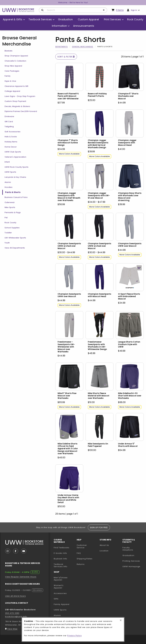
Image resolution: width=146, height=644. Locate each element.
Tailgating (9, 127)
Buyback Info (60, 559)
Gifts (56, 599)
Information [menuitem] (59, 26)
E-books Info (60, 553)
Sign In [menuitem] (134, 10)
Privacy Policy (74, 636)
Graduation (128, 555)
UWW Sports (10, 172)
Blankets (8, 51)
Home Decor (11, 147)
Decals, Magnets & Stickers (17, 106)
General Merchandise (83, 47)
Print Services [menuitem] (112, 19)
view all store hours (15, 596)
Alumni (8, 182)
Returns (81, 564)
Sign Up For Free (99, 528)
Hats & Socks (11, 137)
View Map (12, 629)
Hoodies (8, 187)
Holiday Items (11, 142)
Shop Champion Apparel (16, 56)
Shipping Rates (85, 559)
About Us (104, 545)
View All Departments (15, 248)
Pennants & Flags (13, 212)
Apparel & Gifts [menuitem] (13, 19)
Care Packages (12, 71)
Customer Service (82, 546)
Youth (7, 243)
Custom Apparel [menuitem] (88, 19)
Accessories (60, 593)
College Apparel (12, 91)
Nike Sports (10, 207)
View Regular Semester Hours (21, 577)
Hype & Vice (10, 81)
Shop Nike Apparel (13, 66)
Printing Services (133, 561)
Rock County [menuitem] (135, 19)
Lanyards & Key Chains (15, 177)
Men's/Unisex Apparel (61, 579)
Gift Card (9, 122)
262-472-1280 (12, 613)
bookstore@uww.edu (16, 617)
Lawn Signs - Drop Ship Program (20, 96)
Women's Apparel (59, 587)
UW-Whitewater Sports (15, 238)
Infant (7, 162)
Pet (6, 218)
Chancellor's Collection (15, 61)
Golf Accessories (12, 132)
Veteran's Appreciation (15, 157)
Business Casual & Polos (16, 197)
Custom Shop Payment (15, 101)
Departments (62, 47)
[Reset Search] (104, 10)
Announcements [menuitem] (84, 26)
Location (104, 551)
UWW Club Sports (13, 152)
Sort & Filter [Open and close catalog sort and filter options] (66, 57)
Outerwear (10, 202)
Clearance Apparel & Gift (16, 86)
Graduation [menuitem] (65, 19)
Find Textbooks (62, 548)
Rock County (10, 223)
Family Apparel (62, 604)
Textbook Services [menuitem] (40, 19)
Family (7, 76)
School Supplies (12, 228)
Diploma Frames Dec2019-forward (21, 111)
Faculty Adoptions (133, 549)
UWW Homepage (133, 566)
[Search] (42, 10)
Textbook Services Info (64, 565)
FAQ (79, 553)
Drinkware (9, 116)
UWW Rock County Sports (16, 167)
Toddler (8, 233)
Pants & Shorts (13, 192)
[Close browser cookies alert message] (121, 620)
